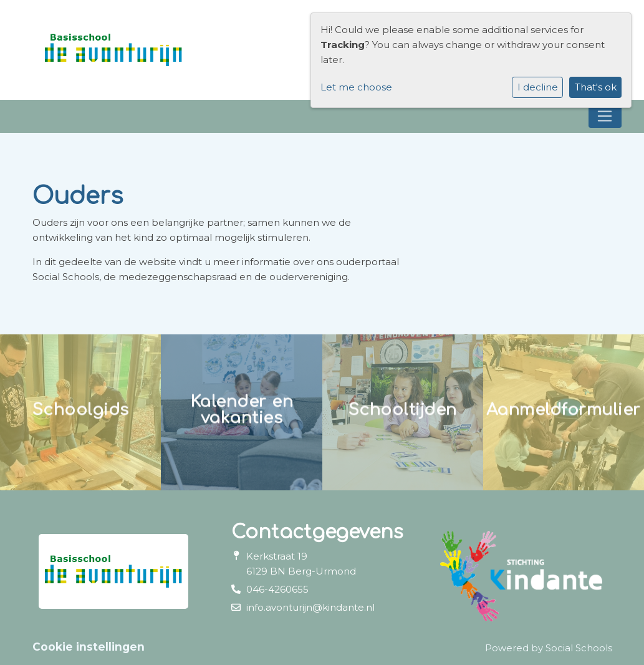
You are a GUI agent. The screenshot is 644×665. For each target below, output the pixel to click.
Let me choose (356, 87)
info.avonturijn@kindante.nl (310, 607)
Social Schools (579, 648)
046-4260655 (277, 589)
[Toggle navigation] (605, 117)
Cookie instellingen (89, 647)
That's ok (596, 87)
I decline (538, 87)
